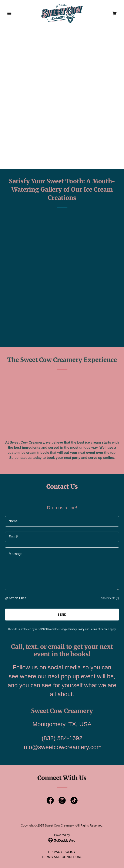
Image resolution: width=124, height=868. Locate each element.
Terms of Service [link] (99, 629)
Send (62, 615)
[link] (62, 13)
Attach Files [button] (17, 598)
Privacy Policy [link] (76, 629)
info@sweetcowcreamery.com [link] (62, 747)
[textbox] (62, 521)
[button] (14, 13)
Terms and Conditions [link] (62, 857)
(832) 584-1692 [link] (62, 738)
